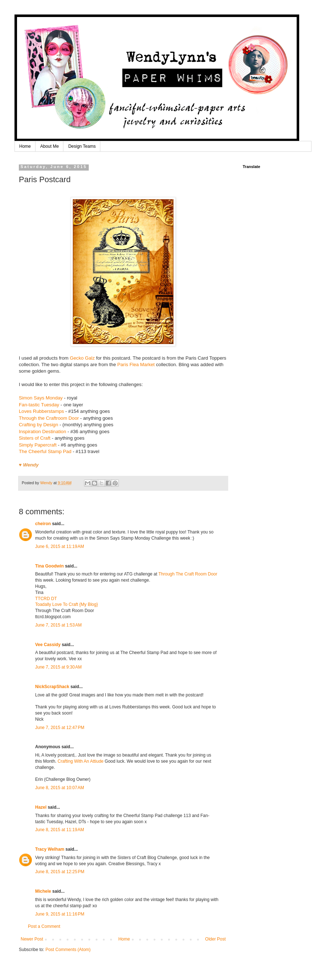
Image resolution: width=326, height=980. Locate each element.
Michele (43, 891)
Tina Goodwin (49, 566)
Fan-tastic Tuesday (39, 405)
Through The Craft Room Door (188, 574)
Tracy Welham (50, 849)
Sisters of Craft (35, 438)
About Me (49, 146)
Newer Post (32, 939)
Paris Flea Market (136, 365)
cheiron (43, 524)
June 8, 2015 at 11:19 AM (60, 830)
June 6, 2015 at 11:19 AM (60, 546)
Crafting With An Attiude (81, 761)
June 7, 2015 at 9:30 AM (58, 667)
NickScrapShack (52, 687)
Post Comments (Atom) (68, 950)
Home (25, 146)
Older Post (215, 939)
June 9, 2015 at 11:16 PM (60, 914)
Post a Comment (44, 926)
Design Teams (82, 146)
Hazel (41, 807)
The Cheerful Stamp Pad (45, 451)
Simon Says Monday (41, 398)
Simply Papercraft (38, 445)
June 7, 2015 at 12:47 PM (60, 728)
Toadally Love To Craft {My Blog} (66, 604)
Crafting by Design (38, 425)
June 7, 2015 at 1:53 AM (58, 625)
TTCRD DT (46, 599)
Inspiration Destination (42, 432)
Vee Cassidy (48, 645)
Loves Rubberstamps (41, 411)
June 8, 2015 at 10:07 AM (60, 788)
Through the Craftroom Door (49, 418)
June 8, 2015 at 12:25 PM (60, 872)
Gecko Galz (82, 358)
